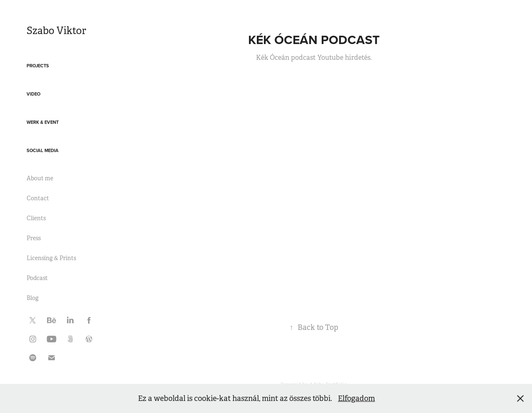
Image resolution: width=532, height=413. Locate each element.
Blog (33, 298)
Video (33, 94)
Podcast (37, 278)
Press (34, 238)
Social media (43, 150)
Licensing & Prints (51, 258)
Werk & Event (43, 122)
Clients (36, 218)
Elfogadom (356, 398)
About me (40, 178)
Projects (38, 66)
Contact (38, 198)
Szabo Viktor (56, 31)
